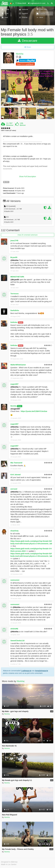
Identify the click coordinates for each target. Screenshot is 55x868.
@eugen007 (15, 409)
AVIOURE (14, 629)
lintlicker (14, 322)
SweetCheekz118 (17, 641)
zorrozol (14, 489)
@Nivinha (14, 260)
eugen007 (14, 384)
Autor (20, 406)
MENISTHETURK (17, 277)
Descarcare (27, 41)
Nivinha (20, 54)
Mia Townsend (16, 463)
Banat (21, 322)
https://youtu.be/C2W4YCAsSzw (34, 411)
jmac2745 (14, 241)
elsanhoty (14, 531)
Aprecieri (23, 125)
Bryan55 (14, 257)
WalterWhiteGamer (18, 365)
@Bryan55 (15, 280)
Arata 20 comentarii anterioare (27, 235)
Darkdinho (15, 310)
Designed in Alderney (9, 862)
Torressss (15, 294)
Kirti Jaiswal (16, 475)
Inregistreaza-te (42, 671)
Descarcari (10, 125)
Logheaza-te (26, 671)
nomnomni (15, 580)
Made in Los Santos (9, 864)
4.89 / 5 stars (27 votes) (8, 130)
